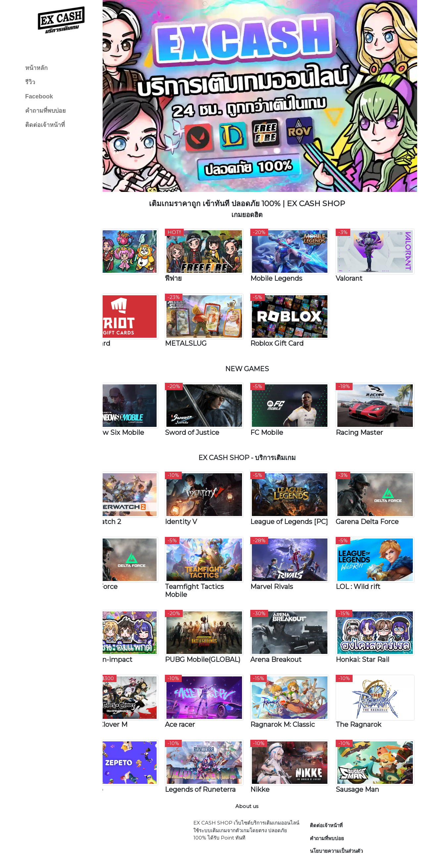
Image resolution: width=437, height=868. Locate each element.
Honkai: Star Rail (369, 631)
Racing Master (366, 407)
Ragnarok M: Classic (295, 700)
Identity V (200, 492)
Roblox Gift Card (290, 321)
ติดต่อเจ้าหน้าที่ (45, 125)
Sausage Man (364, 761)
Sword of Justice (212, 407)
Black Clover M (129, 700)
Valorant (355, 260)
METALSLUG (205, 321)
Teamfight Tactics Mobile (214, 565)
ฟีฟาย (193, 260)
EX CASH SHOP (276, 856)
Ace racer (199, 700)
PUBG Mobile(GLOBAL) (211, 635)
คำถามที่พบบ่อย (46, 111)
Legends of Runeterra (220, 761)
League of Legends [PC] (294, 496)
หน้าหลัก (36, 68)
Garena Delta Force (373, 492)
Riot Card (121, 321)
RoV (112, 260)
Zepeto (117, 761)
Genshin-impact (132, 631)
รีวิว (30, 82)
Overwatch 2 (126, 492)
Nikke (273, 761)
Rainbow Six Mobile (138, 407)
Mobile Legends (289, 260)
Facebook (39, 96)
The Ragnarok (365, 700)
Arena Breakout (289, 631)
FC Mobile (280, 407)
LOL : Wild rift (364, 561)
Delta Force (124, 561)
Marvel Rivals (285, 561)
